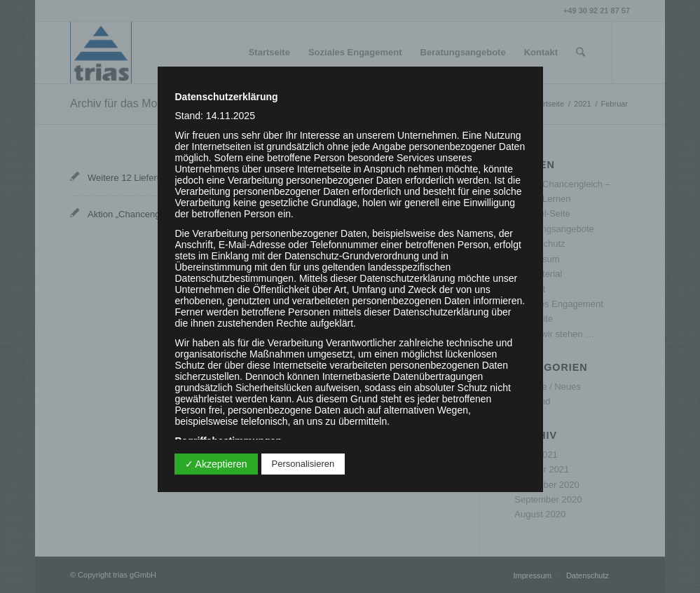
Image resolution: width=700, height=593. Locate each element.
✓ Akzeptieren (216, 464)
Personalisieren (303, 464)
